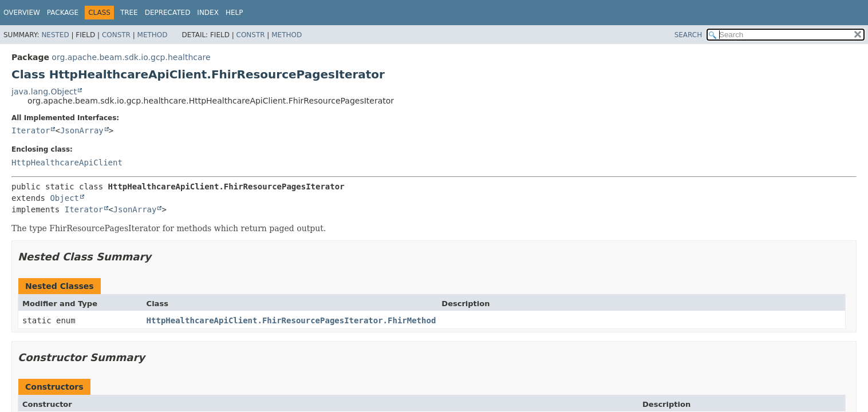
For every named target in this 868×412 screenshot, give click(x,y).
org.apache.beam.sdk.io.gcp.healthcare (131, 57)
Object (64, 198)
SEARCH (689, 35)
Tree (129, 13)
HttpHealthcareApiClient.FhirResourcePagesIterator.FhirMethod (291, 320)
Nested (55, 35)
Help (234, 13)
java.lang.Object (44, 92)
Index (208, 13)
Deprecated (168, 13)
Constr (116, 35)
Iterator (31, 130)
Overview (22, 13)
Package (63, 13)
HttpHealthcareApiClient (67, 163)
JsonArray (82, 130)
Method (153, 35)
